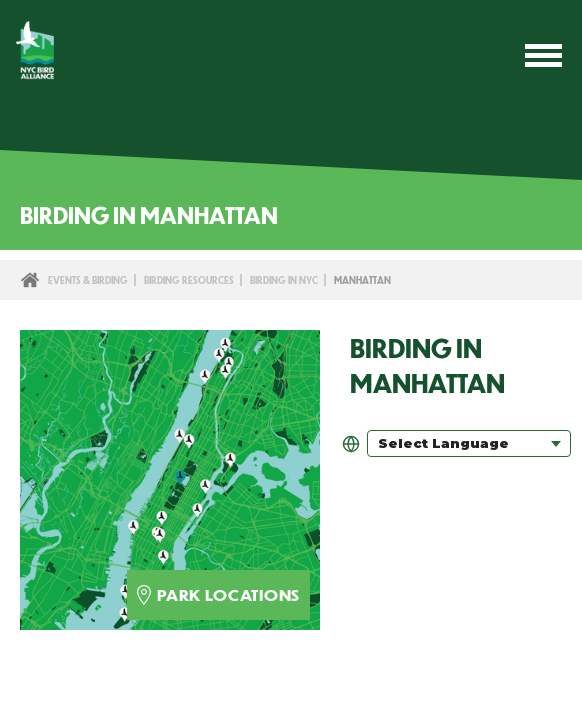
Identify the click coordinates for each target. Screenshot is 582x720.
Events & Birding (88, 280)
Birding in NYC (284, 280)
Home (30, 280)
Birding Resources (189, 280)
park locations (218, 594)
